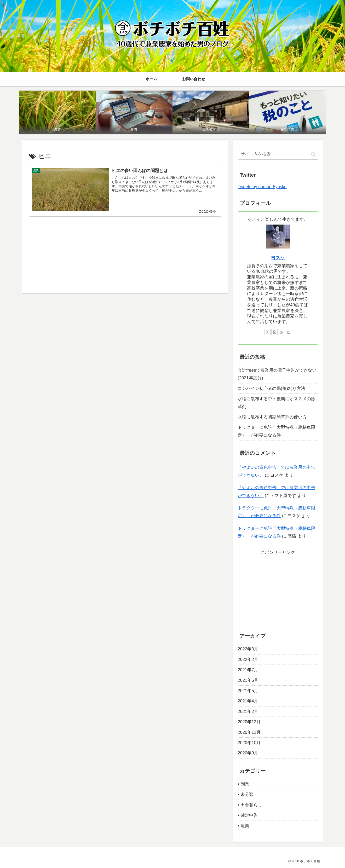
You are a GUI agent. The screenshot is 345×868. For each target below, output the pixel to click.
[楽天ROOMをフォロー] (275, 332)
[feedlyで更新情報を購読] (281, 332)
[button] (313, 154)
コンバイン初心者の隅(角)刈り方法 (271, 388)
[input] (278, 154)
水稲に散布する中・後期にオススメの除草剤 (276, 403)
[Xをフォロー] (268, 332)
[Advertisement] (125, 254)
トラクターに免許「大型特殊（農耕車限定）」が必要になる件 (276, 431)
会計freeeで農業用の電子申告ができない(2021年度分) (277, 374)
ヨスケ (278, 258)
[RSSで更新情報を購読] (288, 332)
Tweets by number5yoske (262, 187)
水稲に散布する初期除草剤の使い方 (272, 417)
